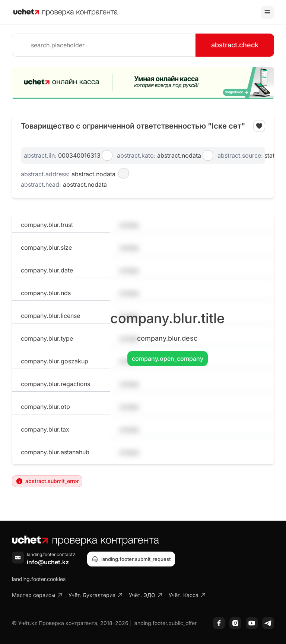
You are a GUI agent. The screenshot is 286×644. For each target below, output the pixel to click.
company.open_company (168, 359)
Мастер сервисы (37, 595)
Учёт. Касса (187, 595)
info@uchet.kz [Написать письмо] (48, 562)
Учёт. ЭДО (146, 595)
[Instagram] (235, 623)
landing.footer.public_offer (165, 623)
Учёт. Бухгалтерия (96, 595)
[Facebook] (219, 623)
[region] (143, 83)
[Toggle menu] (267, 12)
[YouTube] (252, 623)
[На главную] (66, 12)
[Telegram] (268, 623)
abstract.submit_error (47, 481)
